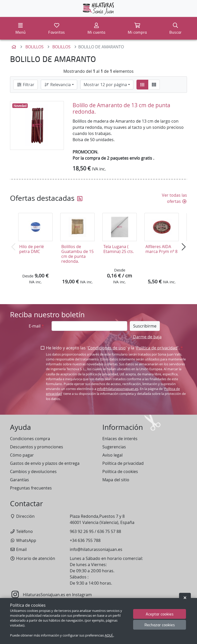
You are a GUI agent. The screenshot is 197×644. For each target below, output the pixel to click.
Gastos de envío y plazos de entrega (45, 463)
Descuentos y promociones (37, 447)
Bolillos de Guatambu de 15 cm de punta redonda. (77, 254)
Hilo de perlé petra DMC (32, 249)
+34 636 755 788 (85, 540)
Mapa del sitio (116, 480)
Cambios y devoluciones (33, 471)
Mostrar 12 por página (105, 85)
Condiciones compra (30, 439)
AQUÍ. (109, 635)
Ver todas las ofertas (174, 198)
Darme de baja (147, 337)
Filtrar (26, 85)
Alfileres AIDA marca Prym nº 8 (161, 249)
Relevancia (57, 85)
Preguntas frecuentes (31, 488)
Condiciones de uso (107, 348)
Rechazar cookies (160, 625)
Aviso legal (112, 455)
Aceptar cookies (160, 614)
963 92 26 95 (82, 531)
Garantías (19, 480)
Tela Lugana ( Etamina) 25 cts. (119, 249)
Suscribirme (145, 326)
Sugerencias (114, 447)
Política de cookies (120, 471)
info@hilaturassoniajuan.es (118, 389)
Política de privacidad (157, 348)
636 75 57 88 (109, 531)
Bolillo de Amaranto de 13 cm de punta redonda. (121, 108)
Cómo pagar (22, 455)
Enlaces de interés (120, 439)
